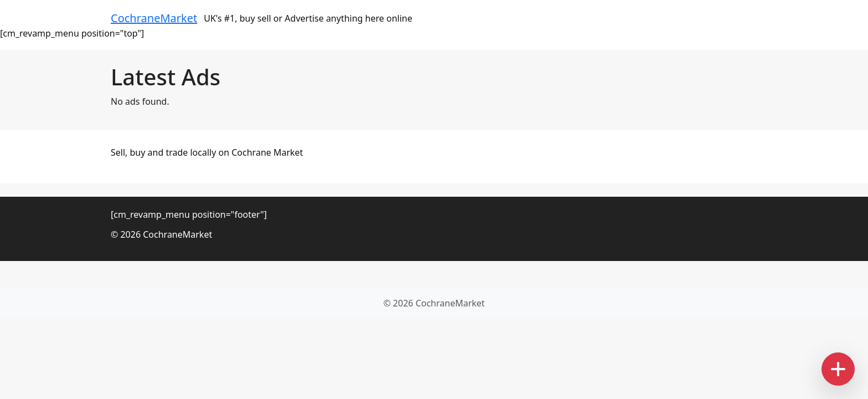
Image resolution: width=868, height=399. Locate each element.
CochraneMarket (154, 18)
